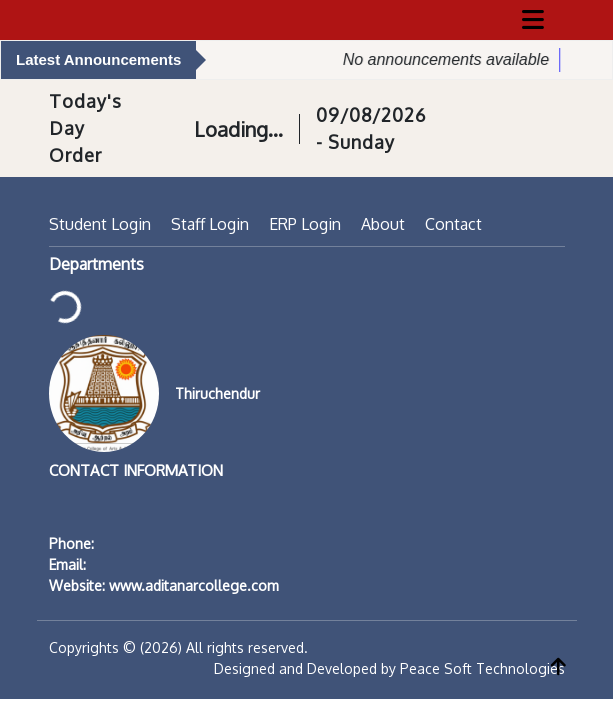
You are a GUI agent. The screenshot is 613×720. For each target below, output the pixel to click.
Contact (453, 224)
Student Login (100, 224)
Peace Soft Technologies (482, 668)
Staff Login (210, 224)
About (383, 224)
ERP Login (305, 224)
